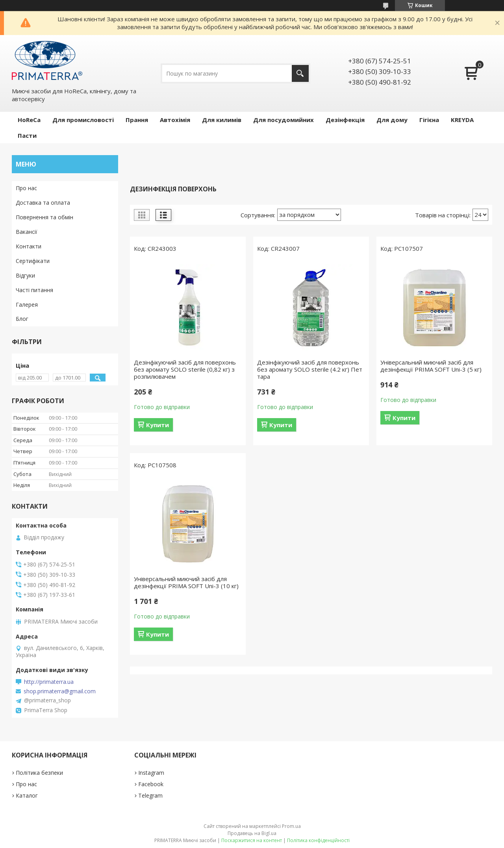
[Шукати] (300, 73)
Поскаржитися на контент (252, 840)
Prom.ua (291, 826)
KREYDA (462, 120)
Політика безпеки (39, 773)
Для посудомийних (283, 120)
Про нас (26, 188)
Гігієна (429, 120)
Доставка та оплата (43, 203)
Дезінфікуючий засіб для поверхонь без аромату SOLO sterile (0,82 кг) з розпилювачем (185, 369)
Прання (137, 120)
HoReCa (29, 120)
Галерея (27, 305)
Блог (22, 319)
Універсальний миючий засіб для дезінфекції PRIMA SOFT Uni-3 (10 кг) (186, 582)
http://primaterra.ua (49, 682)
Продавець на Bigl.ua (252, 833)
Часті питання (34, 290)
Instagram (151, 773)
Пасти (27, 135)
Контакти (29, 246)
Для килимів (222, 120)
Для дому (392, 120)
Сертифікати (33, 261)
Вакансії (27, 232)
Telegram (150, 795)
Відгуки (25, 275)
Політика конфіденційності (318, 840)
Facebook (151, 784)
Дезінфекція (345, 120)
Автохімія (175, 120)
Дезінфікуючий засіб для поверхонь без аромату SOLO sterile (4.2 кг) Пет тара (310, 369)
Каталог (27, 795)
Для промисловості (83, 120)
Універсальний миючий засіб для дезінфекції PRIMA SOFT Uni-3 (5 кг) (431, 366)
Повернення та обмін (44, 217)
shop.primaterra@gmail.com (60, 691)
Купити (157, 425)
